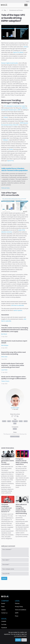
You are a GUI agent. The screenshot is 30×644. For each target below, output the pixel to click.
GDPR (17, 613)
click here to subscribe (17, 305)
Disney (15, 429)
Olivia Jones (4, 357)
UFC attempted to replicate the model (14, 106)
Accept (18, 640)
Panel (3, 607)
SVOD (15, 423)
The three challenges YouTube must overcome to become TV (6, 508)
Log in (28, 1)
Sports (26, 421)
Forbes (6, 117)
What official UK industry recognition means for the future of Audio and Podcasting (21, 509)
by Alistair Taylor (15, 408)
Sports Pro (10, 161)
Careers (3, 610)
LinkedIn (4, 621)
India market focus (15, 169)
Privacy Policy (19, 607)
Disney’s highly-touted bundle (10, 63)
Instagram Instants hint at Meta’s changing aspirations (22, 461)
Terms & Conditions (21, 610)
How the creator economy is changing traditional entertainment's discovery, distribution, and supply (15, 330)
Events (3, 603)
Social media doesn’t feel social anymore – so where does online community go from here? (13, 365)
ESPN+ (9, 421)
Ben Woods (4, 334)
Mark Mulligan (5, 345)
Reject (24, 640)
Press (17, 616)
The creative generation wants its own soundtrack (8, 461)
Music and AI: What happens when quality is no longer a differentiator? (14, 378)
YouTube (4, 624)
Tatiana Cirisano (5, 381)
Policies (17, 603)
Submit (4, 578)
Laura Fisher (4, 370)
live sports (15, 421)
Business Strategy (15, 437)
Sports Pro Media (18, 52)
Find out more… (6, 188)
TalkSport (5, 140)
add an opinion (18, 310)
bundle (4, 421)
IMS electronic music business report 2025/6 (14, 342)
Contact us (4, 613)
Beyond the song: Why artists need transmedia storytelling (13, 353)
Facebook (4, 628)
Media (21, 421)
